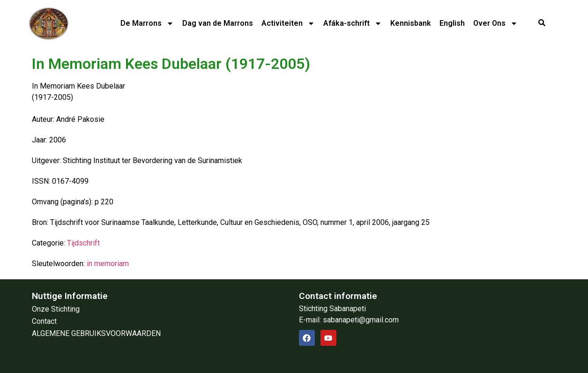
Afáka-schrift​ (353, 23)
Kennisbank (411, 23)
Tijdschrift (83, 243)
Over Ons (495, 23)
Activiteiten (288, 23)
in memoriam (108, 264)
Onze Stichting (56, 309)
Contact (44, 321)
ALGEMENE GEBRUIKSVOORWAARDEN (96, 333)
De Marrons (147, 23)
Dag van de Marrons (218, 23)
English (452, 23)
